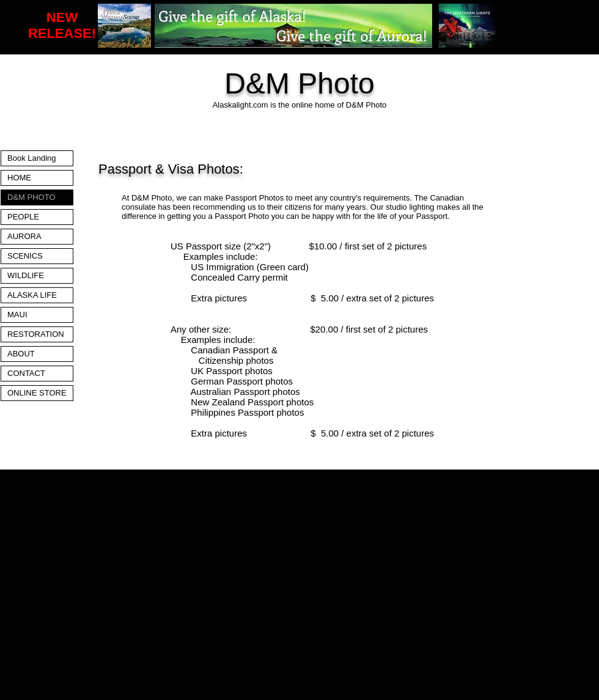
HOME (19, 178)
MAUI (17, 315)
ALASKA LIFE (32, 295)
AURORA (24, 236)
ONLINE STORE (37, 393)
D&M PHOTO (31, 197)
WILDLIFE (26, 275)
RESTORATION (36, 334)
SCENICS (25, 256)
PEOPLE (23, 217)
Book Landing (32, 158)
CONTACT (26, 373)
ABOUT (21, 354)
